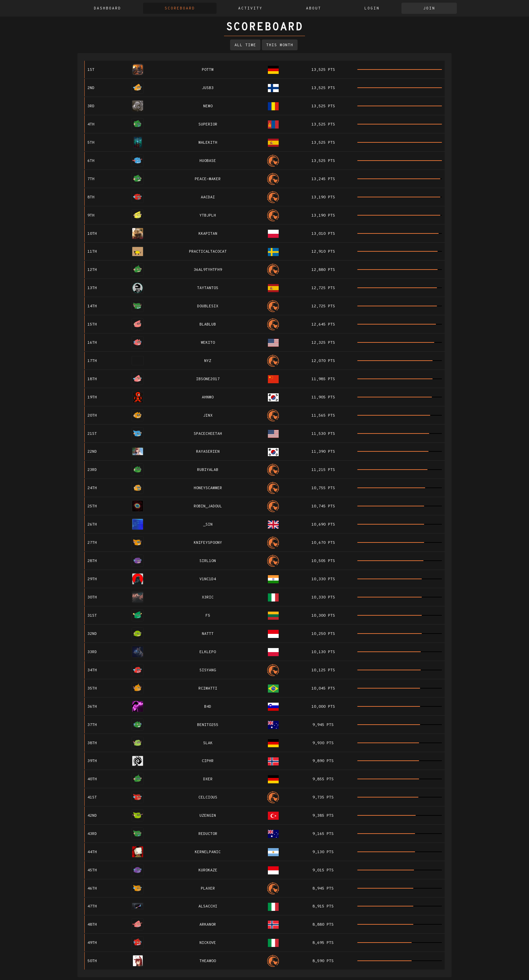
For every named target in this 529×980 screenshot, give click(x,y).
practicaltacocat (208, 252)
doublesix (208, 306)
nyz (208, 361)
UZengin (208, 816)
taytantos (208, 288)
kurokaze (208, 870)
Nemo (208, 106)
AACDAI (208, 197)
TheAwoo (208, 961)
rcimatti (208, 689)
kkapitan (208, 234)
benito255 (208, 725)
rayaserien (208, 452)
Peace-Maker (208, 179)
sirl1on (208, 561)
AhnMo (208, 397)
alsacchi (208, 906)
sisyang (208, 670)
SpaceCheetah (208, 434)
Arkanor (208, 925)
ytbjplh (208, 216)
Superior (208, 124)
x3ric (208, 597)
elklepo (208, 652)
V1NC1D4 (208, 579)
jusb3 (208, 88)
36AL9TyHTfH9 (208, 270)
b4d (208, 707)
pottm (208, 70)
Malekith (208, 143)
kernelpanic (208, 852)
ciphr (208, 761)
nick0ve (208, 943)
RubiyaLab (208, 470)
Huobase (208, 161)
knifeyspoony (208, 543)
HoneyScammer (208, 488)
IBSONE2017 (208, 379)
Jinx (208, 416)
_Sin (208, 525)
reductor (208, 834)
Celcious (208, 797)
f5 (208, 616)
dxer (208, 779)
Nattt (208, 634)
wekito (208, 343)
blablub (208, 325)
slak (208, 743)
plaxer (208, 889)
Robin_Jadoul (208, 506)
